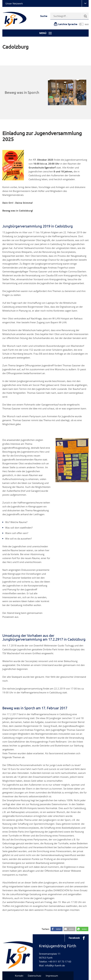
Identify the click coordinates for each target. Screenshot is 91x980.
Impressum (52, 976)
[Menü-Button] (45, 33)
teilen (59, 929)
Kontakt (19, 976)
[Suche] (85, 16)
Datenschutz (34, 976)
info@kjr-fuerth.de (55, 965)
